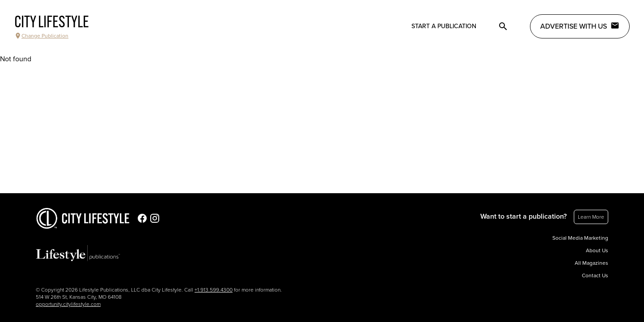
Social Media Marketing (580, 238)
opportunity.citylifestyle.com (68, 304)
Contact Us (595, 275)
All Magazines (591, 263)
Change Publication (41, 36)
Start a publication (444, 26)
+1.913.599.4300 (214, 290)
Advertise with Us (580, 26)
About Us (597, 250)
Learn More (591, 217)
